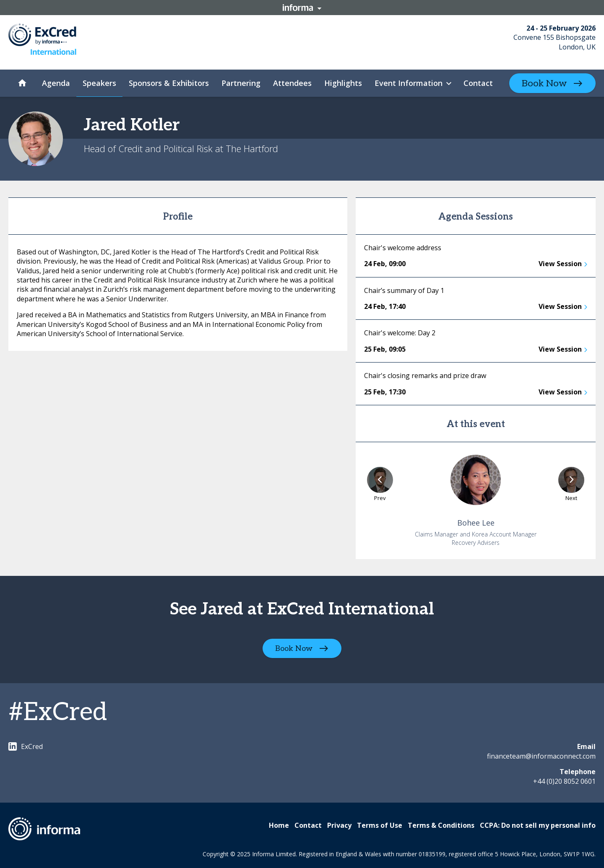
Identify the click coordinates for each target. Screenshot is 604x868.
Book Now (544, 83)
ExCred (26, 746)
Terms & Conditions (441, 825)
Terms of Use (380, 825)
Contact (308, 825)
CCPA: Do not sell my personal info (538, 825)
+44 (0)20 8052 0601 (564, 781)
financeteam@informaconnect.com (541, 756)
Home (279, 825)
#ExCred (58, 713)
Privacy (339, 825)
